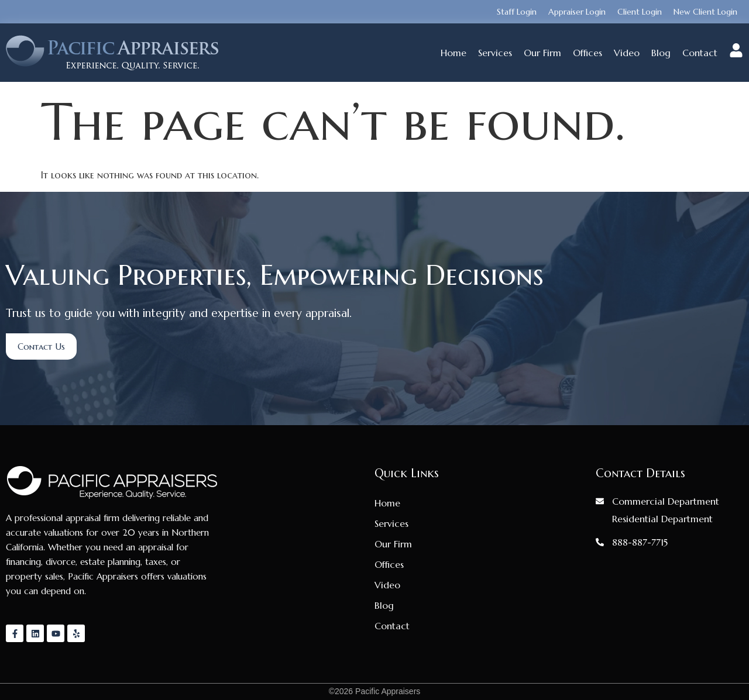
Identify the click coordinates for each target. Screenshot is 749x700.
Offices (587, 53)
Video (627, 53)
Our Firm (542, 53)
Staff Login (517, 12)
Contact (700, 53)
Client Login (640, 12)
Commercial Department (666, 501)
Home (453, 53)
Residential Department (662, 519)
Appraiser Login (577, 12)
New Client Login (705, 12)
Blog (661, 53)
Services (495, 53)
